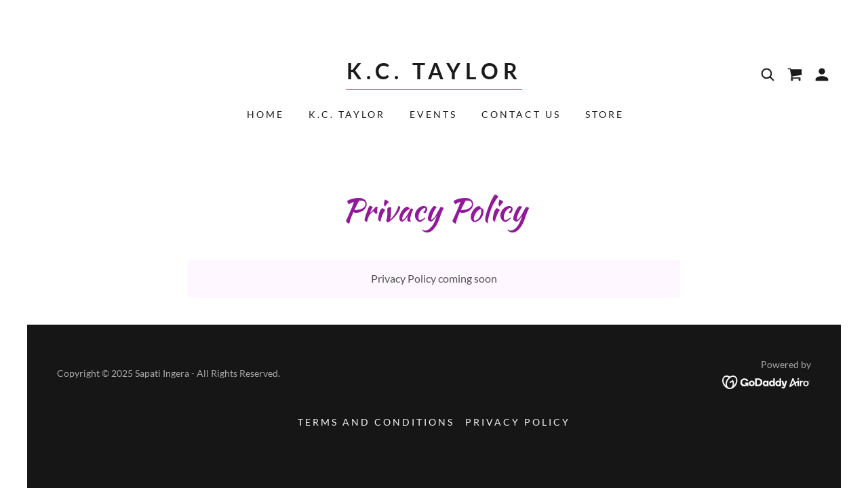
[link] (434, 75)
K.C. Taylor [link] (347, 114)
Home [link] (265, 114)
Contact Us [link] (521, 114)
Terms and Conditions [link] (376, 422)
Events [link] (433, 114)
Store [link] (605, 114)
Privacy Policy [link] (518, 422)
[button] (822, 75)
